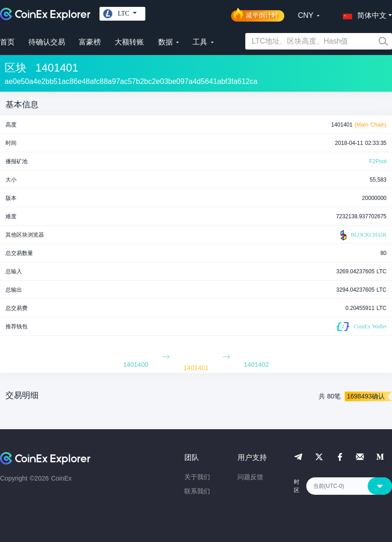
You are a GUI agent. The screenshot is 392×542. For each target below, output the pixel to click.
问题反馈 (250, 477)
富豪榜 (90, 42)
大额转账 (129, 42)
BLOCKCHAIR (362, 235)
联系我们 (197, 491)
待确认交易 (47, 42)
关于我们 (197, 477)
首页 (7, 42)
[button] (363, 14)
